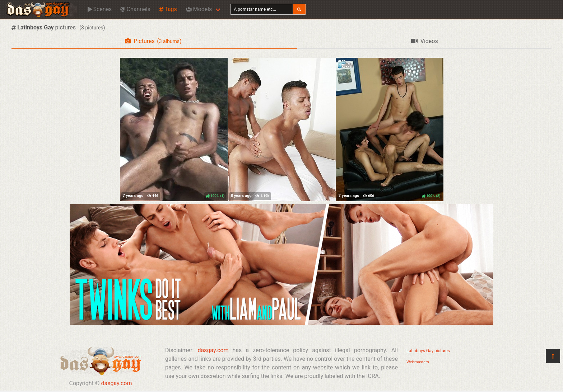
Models (199, 9)
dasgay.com (116, 383)
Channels (135, 9)
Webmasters (418, 362)
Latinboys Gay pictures (428, 351)
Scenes (100, 9)
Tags (168, 9)
